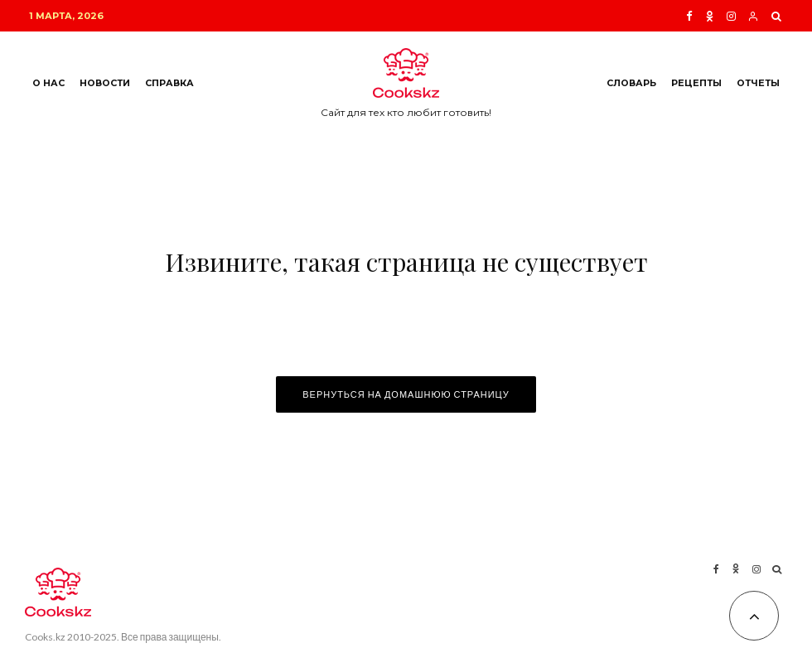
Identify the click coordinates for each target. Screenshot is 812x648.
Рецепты (696, 83)
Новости (105, 83)
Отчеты (758, 83)
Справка (169, 83)
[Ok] (710, 16)
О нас (48, 83)
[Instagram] (731, 16)
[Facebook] (689, 16)
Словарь (631, 83)
